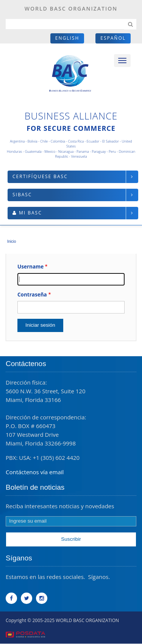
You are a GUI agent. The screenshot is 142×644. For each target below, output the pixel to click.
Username (30, 267)
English (67, 38)
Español (113, 38)
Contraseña (32, 295)
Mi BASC (30, 213)
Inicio (12, 241)
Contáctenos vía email (35, 472)
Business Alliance (71, 116)
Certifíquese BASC (40, 176)
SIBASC (22, 195)
